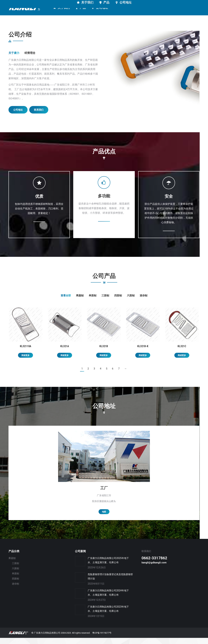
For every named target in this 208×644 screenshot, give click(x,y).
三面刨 (105, 302)
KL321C (182, 352)
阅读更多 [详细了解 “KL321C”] (182, 361)
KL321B (104, 352)
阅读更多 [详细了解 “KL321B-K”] (143, 361)
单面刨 (93, 302)
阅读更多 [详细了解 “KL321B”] (104, 361)
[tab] (14, 59)
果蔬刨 (80, 302)
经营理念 (30, 59)
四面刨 (118, 302)
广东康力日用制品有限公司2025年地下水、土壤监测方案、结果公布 (108, 566)
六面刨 (131, 302)
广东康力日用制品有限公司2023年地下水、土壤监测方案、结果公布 (108, 615)
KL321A (65, 352)
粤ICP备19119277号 (102, 639)
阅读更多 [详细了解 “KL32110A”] (25, 361)
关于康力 (14, 59)
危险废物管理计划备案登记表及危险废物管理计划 (110, 583)
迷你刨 (144, 302)
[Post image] (80, 567)
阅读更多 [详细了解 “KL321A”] (65, 361)
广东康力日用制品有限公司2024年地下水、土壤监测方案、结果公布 (108, 599)
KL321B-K (143, 352)
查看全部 (66, 302)
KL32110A (26, 352)
